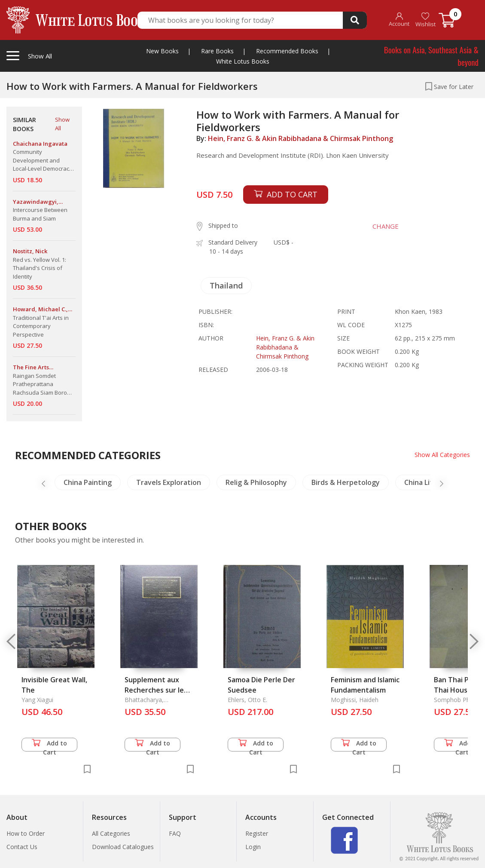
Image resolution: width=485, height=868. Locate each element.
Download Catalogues (123, 847)
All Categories (111, 833)
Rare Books (217, 51)
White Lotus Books (243, 61)
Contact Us (22, 847)
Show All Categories (442, 455)
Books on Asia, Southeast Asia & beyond (431, 56)
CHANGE (386, 226)
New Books (162, 51)
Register (257, 833)
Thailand (226, 285)
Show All (62, 124)
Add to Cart (49, 745)
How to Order (26, 833)
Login (253, 847)
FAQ (175, 833)
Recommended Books (287, 51)
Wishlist (426, 20)
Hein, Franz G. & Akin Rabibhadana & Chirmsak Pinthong (300, 138)
